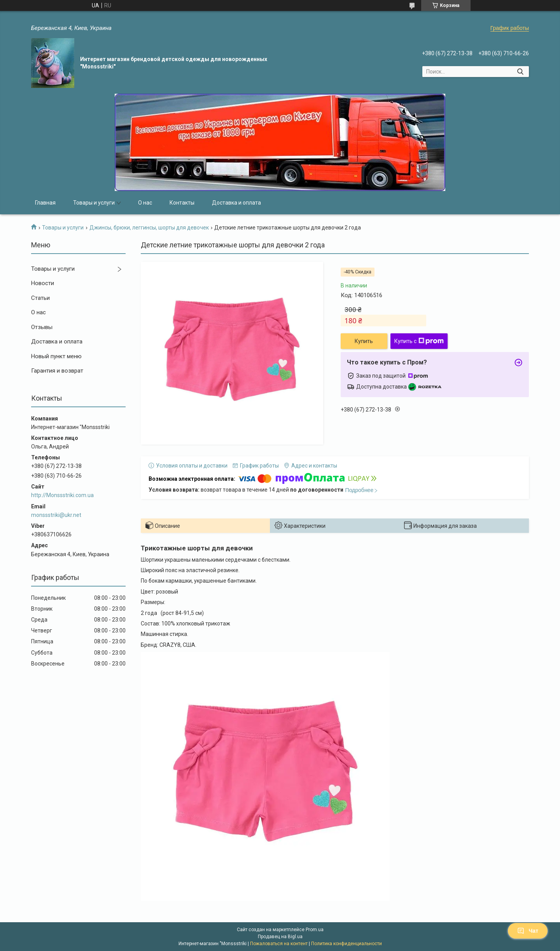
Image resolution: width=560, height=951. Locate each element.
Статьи (40, 298)
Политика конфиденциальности (346, 944)
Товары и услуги (94, 203)
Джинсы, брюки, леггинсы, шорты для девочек (149, 228)
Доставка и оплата (236, 203)
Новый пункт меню (56, 356)
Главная (45, 203)
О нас (145, 203)
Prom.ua (315, 930)
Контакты (182, 203)
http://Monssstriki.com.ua (62, 495)
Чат (528, 931)
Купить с (419, 341)
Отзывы (42, 327)
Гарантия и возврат (57, 371)
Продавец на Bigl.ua (280, 937)
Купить (364, 341)
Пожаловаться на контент (279, 944)
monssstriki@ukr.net (56, 515)
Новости (43, 283)
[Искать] (520, 72)
